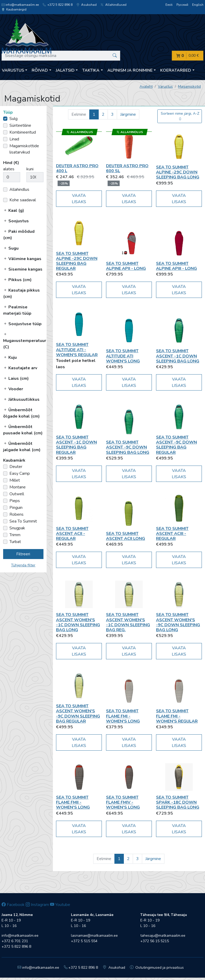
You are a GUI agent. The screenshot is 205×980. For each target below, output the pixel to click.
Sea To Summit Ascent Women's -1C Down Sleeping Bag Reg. (128, 622)
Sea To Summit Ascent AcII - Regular (72, 534)
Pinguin (16, 508)
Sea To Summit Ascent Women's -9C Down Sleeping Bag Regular (78, 714)
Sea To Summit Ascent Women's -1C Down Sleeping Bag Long (78, 622)
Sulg (13, 119)
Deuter (16, 467)
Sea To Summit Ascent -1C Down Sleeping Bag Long (178, 356)
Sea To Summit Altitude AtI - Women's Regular (77, 350)
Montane (18, 487)
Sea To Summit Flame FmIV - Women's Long (123, 802)
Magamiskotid (189, 86)
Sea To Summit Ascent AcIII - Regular (172, 534)
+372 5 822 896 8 (58, 5)
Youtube (60, 905)
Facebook (13, 905)
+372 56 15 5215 (155, 941)
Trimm (15, 535)
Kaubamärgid (14, 9)
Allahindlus (19, 189)
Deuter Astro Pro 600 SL (127, 168)
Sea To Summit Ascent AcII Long (126, 536)
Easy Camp (20, 473)
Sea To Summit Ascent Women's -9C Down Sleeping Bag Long (178, 622)
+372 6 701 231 (15, 941)
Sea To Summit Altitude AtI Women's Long (123, 356)
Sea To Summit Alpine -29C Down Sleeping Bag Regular (77, 261)
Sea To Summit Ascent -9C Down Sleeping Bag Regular (176, 445)
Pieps (15, 501)
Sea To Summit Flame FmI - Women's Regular (177, 716)
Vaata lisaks (79, 199)
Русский (182, 5)
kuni (30, 169)
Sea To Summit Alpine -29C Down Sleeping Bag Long (178, 172)
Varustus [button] (13, 70)
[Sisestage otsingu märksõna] (61, 56)
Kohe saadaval (23, 200)
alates (9, 169)
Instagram (37, 905)
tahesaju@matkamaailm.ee (163, 936)
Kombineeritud (23, 132)
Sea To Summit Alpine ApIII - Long (176, 266)
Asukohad (87, 5)
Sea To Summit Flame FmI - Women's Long (123, 716)
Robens (16, 514)
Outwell (17, 494)
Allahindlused (113, 5)
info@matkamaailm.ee (20, 5)
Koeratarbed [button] (176, 70)
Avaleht (146, 86)
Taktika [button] (91, 70)
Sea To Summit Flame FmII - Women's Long (73, 802)
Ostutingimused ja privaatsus (157, 968)
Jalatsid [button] (65, 70)
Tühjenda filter (23, 565)
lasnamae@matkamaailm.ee (94, 936)
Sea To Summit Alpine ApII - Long (126, 266)
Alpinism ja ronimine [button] (130, 70)
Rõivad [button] (40, 70)
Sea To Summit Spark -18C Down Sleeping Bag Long (178, 802)
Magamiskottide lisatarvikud (24, 149)
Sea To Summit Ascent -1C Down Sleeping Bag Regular (76, 445)
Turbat (15, 542)
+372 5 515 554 (84, 941)
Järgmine (128, 114)
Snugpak (17, 528)
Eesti (169, 5)
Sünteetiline (20, 125)
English (198, 5)
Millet (15, 480)
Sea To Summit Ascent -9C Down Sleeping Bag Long (128, 447)
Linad (14, 139)
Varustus (165, 86)
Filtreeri (23, 554)
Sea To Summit (23, 521)
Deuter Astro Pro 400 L (77, 168)
